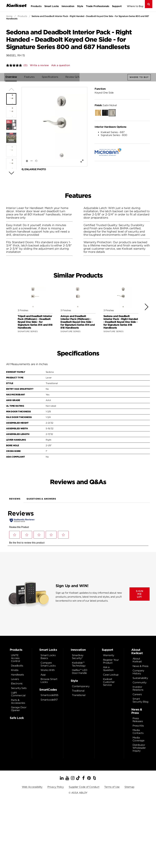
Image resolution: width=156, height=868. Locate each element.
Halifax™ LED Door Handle (80, 672)
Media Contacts (138, 732)
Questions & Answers (41, 499)
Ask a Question (108, 669)
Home (9, 16)
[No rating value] (15, 65)
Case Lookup (111, 675)
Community (139, 683)
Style (80, 6)
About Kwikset (137, 660)
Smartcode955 (49, 695)
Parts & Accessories (18, 702)
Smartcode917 (49, 700)
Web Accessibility (32, 787)
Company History (138, 672)
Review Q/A (73, 77)
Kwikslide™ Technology (79, 664)
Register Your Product (111, 661)
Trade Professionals (97, 6)
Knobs (15, 670)
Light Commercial (18, 694)
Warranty (109, 655)
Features (30, 77)
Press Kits (138, 726)
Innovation (68, 6)
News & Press (140, 666)
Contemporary (81, 686)
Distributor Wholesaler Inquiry (139, 748)
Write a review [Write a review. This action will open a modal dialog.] (39, 65)
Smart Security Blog (140, 700)
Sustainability (140, 678)
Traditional (78, 691)
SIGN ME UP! (140, 594)
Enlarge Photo (34, 169)
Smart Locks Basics (48, 657)
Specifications (51, 77)
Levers (15, 679)
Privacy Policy (56, 787)
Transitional (79, 695)
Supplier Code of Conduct (84, 787)
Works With (48, 670)
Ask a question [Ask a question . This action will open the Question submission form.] (61, 65)
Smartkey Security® (78, 657)
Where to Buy (135, 6)
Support (117, 6)
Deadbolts (17, 666)
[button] (54, 127)
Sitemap (129, 787)
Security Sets (19, 688)
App (43, 675)
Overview (12, 77)
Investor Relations (138, 689)
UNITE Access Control (15, 658)
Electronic (17, 684)
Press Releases (138, 720)
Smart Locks (52, 6)
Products (36, 6)
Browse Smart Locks (49, 681)
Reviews (15, 499)
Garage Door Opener (19, 709)
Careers (137, 695)
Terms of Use (112, 787)
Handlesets (17, 675)
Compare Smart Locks (48, 664)
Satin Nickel (106, 105)
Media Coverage (138, 739)
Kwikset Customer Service (109, 682)
